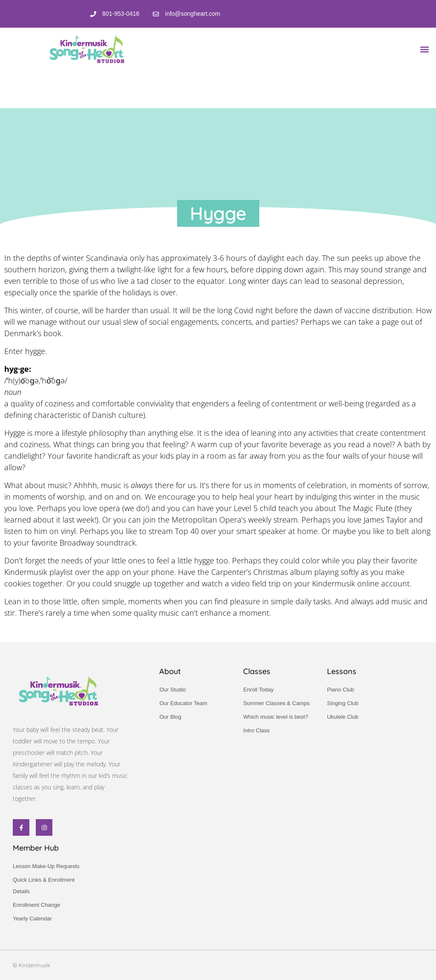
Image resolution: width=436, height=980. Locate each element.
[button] (425, 49)
